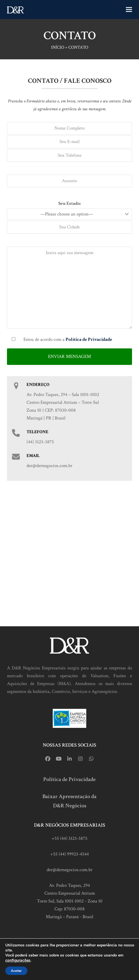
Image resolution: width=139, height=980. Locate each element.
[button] (129, 10)
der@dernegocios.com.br (69, 870)
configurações (18, 960)
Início (58, 47)
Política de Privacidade (69, 779)
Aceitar (16, 971)
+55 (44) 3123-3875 (69, 838)
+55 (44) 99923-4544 (69, 854)
